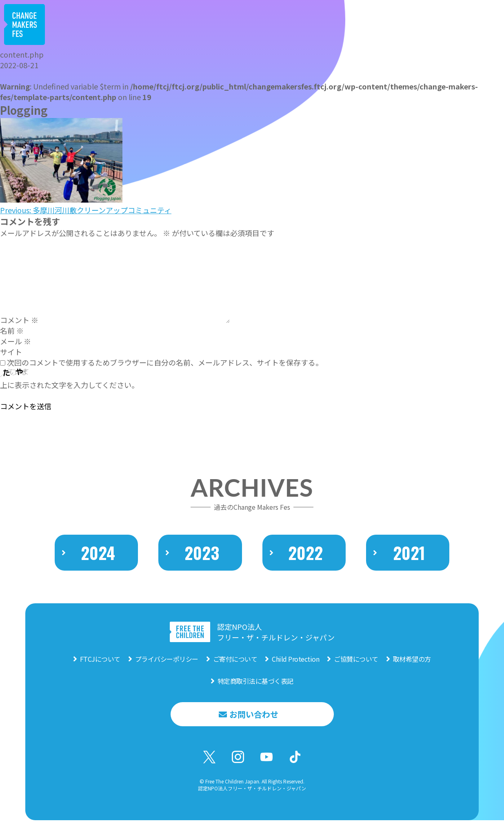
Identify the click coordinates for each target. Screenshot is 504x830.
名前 (12, 330)
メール (16, 341)
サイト (11, 352)
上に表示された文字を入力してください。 (69, 385)
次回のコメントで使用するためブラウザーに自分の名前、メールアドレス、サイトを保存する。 (165, 362)
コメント (19, 320)
